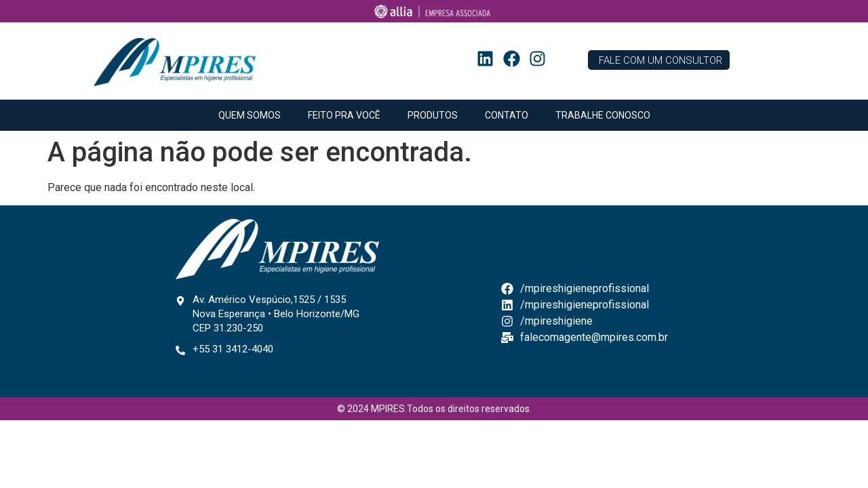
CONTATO (507, 115)
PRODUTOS (433, 115)
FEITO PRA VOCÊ (344, 115)
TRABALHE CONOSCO (603, 115)
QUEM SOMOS (250, 115)
